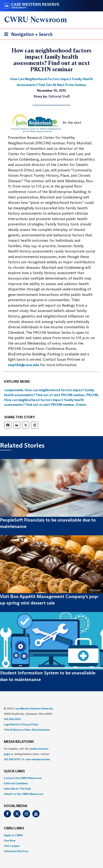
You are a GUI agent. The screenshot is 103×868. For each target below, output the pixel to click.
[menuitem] (51, 778)
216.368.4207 (12, 759)
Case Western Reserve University (33, 708)
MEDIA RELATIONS (19, 742)
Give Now (10, 841)
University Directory (16, 851)
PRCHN (92, 395)
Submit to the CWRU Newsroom (24, 794)
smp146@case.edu (24, 365)
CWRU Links (14, 828)
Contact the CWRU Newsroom (23, 778)
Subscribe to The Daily (17, 789)
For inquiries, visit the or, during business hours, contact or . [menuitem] (27, 754)
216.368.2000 (12, 719)
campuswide (14, 390)
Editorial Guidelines (16, 783)
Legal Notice (12, 724)
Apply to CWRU (13, 835)
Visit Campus (12, 846)
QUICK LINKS (14, 771)
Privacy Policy (30, 724)
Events (81, 405)
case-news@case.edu (37, 759)
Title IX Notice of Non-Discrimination (27, 730)
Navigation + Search (27, 35)
